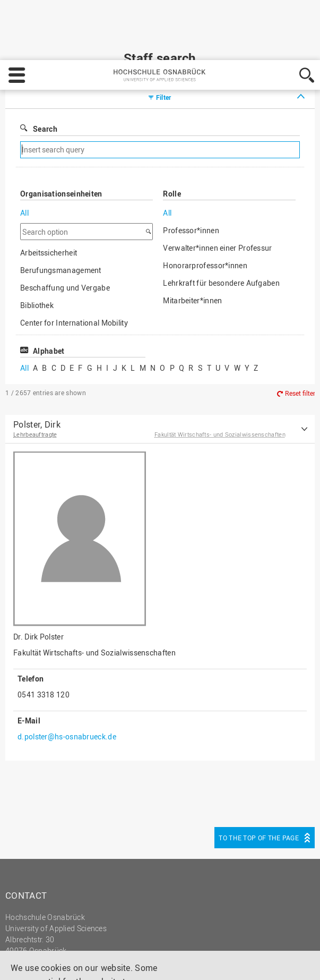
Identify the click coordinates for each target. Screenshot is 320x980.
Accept (291, 935)
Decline (243, 935)
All (24, 169)
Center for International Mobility (74, 279)
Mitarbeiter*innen (192, 257)
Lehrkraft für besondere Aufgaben (221, 239)
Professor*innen (191, 187)
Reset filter (300, 350)
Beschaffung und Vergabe (65, 244)
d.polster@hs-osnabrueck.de (67, 693)
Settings (193, 935)
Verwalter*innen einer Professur (217, 204)
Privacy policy (69, 962)
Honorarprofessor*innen (205, 222)
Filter (164, 54)
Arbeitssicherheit (49, 209)
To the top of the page (259, 794)
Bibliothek (37, 262)
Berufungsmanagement (61, 227)
